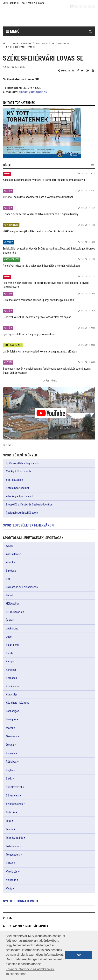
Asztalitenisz (14, 554)
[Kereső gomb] (90, 31)
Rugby (9, 770)
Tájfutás (11, 812)
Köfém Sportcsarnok (18, 488)
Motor (10, 728)
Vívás (9, 889)
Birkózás (11, 571)
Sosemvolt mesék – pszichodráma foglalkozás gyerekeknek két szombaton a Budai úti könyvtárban (47, 371)
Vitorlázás (12, 872)
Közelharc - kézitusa (18, 703)
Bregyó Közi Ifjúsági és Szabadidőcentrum (30, 505)
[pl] (81, 7)
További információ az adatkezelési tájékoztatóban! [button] (30, 972)
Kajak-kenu (12, 645)
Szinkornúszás (14, 804)
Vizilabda (11, 880)
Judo (9, 637)
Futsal (10, 595)
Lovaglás (64, 44)
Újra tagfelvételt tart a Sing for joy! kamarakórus (30, 334)
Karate (10, 653)
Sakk (9, 779)
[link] (49, 133)
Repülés (10, 753)
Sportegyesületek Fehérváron (28, 525)
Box (8, 579)
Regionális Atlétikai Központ (22, 513)
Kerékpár (11, 670)
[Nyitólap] (4, 44)
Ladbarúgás (13, 711)
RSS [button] (6, 918)
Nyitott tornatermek (21, 901)
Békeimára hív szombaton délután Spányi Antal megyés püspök (38, 300)
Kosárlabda (12, 686)
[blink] (94, 7)
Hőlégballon (13, 604)
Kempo (10, 661)
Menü (13, 31)
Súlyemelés (12, 795)
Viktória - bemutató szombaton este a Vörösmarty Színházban (38, 197)
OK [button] (79, 955)
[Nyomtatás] (93, 71)
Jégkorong (12, 628)
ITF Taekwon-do (15, 612)
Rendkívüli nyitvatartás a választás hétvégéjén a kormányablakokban (41, 266)
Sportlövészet (14, 787)
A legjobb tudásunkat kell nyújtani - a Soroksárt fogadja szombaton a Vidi (44, 180)
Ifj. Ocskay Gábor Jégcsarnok (22, 463)
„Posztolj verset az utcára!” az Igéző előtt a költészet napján (37, 317)
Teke (9, 821)
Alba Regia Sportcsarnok (20, 496)
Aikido (10, 546)
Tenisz (10, 829)
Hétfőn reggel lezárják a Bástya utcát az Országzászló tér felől (38, 231)
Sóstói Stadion (14, 480)
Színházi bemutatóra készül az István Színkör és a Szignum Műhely (41, 214)
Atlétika (10, 562)
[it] (89, 7)
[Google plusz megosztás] (88, 71)
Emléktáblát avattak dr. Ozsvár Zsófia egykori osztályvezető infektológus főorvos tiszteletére (49, 251)
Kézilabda (11, 678)
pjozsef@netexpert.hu (33, 92)
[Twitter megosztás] (82, 71)
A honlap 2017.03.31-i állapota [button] (26, 926)
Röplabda (11, 762)
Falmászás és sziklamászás (22, 587)
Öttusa (10, 745)
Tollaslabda (12, 846)
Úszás (10, 863)
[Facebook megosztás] (78, 71)
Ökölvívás (11, 736)
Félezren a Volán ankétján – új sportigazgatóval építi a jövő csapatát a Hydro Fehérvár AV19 (46, 285)
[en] (77, 7)
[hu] (72, 7)
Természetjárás (15, 838)
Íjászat (10, 620)
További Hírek (49, 381)
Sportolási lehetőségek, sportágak (34, 44)
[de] (85, 7)
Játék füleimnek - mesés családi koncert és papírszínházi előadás (40, 352)
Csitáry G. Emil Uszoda (19, 471)
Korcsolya (12, 694)
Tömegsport (13, 855)
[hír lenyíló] (92, 165)
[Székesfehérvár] (39, 18)
